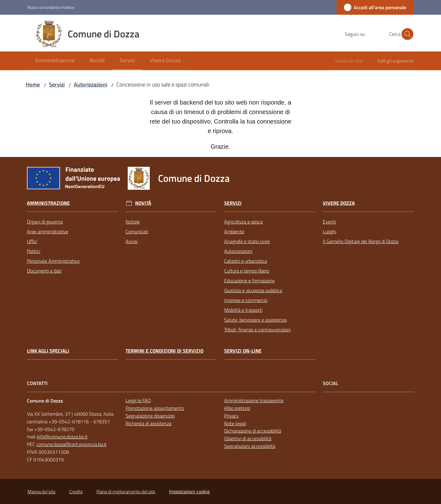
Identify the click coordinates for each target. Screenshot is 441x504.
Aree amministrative (48, 231)
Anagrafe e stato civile (247, 241)
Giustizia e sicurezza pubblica (253, 290)
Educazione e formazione (249, 281)
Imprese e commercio (246, 300)
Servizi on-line (243, 351)
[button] (406, 34)
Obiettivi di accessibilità (248, 438)
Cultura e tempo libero (247, 271)
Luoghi (330, 231)
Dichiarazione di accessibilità (253, 431)
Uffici (32, 241)
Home (33, 84)
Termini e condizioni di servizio (164, 351)
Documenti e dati (44, 271)
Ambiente (234, 231)
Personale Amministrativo (53, 261)
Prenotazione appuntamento (155, 408)
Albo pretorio (237, 408)
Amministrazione (48, 203)
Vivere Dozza (339, 203)
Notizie (133, 222)
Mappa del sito (41, 492)
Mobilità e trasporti (243, 310)
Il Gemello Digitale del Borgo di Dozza (361, 241)
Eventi (329, 222)
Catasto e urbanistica (246, 261)
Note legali (235, 423)
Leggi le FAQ (138, 400)
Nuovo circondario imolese (51, 7)
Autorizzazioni (90, 84)
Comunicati (137, 231)
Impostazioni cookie (189, 491)
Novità (143, 203)
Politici (34, 251)
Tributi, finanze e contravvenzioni (257, 330)
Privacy (232, 416)
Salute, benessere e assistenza (255, 320)
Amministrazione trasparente (254, 400)
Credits (76, 492)
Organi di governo (45, 222)
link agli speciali (48, 351)
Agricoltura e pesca (243, 222)
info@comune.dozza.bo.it (62, 437)
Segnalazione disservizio (150, 416)
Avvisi (132, 241)
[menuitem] (55, 61)
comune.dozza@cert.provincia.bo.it (72, 444)
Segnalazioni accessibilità (250, 446)
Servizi (57, 84)
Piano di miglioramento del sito (126, 492)
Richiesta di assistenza (149, 423)
